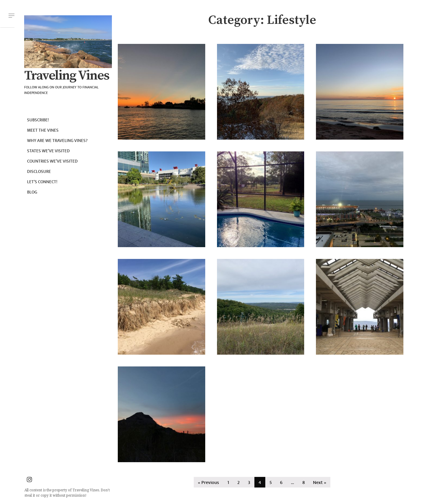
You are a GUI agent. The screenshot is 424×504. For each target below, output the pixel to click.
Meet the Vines (43, 130)
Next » (320, 483)
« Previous (208, 483)
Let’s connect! (42, 182)
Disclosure (39, 172)
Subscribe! (38, 120)
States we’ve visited (48, 151)
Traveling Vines (67, 76)
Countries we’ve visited (52, 161)
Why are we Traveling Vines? (57, 141)
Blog (32, 192)
